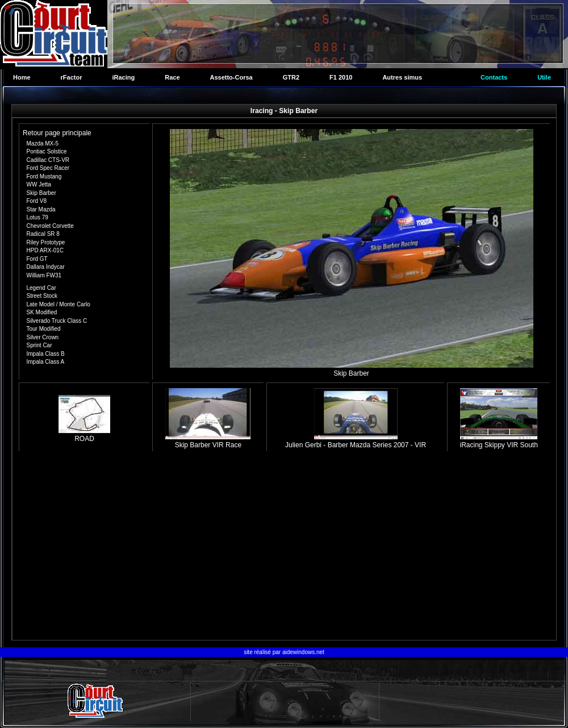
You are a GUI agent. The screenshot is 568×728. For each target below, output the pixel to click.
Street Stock (42, 296)
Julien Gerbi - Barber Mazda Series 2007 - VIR (356, 441)
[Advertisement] (284, 547)
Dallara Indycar (46, 267)
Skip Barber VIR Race (208, 441)
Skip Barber (41, 193)
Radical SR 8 (43, 234)
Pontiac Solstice (47, 151)
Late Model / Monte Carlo (59, 304)
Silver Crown (43, 337)
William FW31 (44, 275)
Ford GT (37, 259)
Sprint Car (39, 345)
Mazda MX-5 (43, 143)
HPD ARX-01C (45, 250)
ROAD (84, 435)
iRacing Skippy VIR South (498, 441)
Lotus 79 (37, 217)
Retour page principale (57, 133)
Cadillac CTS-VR (48, 160)
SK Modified (42, 312)
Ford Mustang (44, 176)
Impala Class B (46, 354)
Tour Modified (44, 329)
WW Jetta (39, 184)
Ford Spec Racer (48, 168)
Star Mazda (41, 209)
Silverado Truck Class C (57, 321)
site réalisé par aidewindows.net (284, 652)
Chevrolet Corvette (50, 226)
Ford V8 (37, 201)
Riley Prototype (46, 242)
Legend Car (41, 288)
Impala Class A (46, 362)
